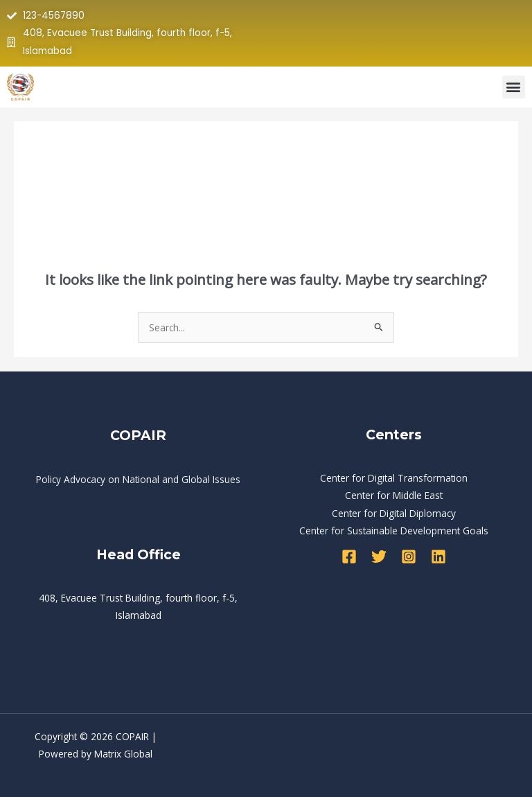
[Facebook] (349, 557)
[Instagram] (409, 557)
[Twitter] (379, 557)
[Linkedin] (438, 557)
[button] (514, 87)
